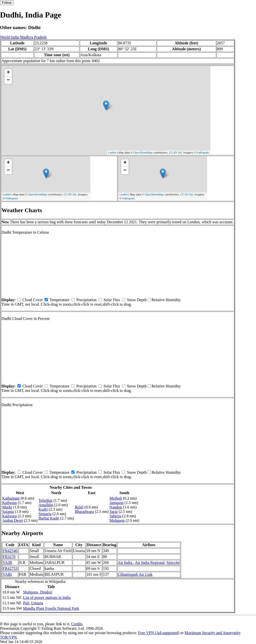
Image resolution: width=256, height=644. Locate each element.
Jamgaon (117, 503)
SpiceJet (173, 563)
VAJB (7, 563)
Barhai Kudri (49, 518)
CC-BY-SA (175, 153)
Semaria (45, 514)
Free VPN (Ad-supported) (159, 633)
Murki (7, 507)
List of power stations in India (47, 598)
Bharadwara (84, 512)
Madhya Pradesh (33, 37)
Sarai (114, 512)
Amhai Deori (13, 520)
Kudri (43, 509)
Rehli (79, 507)
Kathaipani (11, 498)
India (15, 37)
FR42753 (10, 568)
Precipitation (86, 300)
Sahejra (116, 516)
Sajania (8, 512)
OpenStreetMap (143, 153)
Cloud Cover (33, 300)
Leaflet (112, 153)
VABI (7, 574)
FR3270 (9, 557)
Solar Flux (112, 300)
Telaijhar (46, 500)
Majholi (116, 498)
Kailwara (10, 503)
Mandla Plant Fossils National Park (51, 608)
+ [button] (8, 73)
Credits (77, 624)
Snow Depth (137, 300)
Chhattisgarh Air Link (135, 574)
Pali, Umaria (33, 603)
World (5, 37)
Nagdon (116, 507)
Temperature (60, 300)
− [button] (8, 80)
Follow (7, 3)
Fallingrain (203, 153)
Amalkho (46, 505)
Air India (125, 563)
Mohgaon (117, 520)
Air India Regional (150, 563)
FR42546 (10, 551)
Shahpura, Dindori (38, 592)
